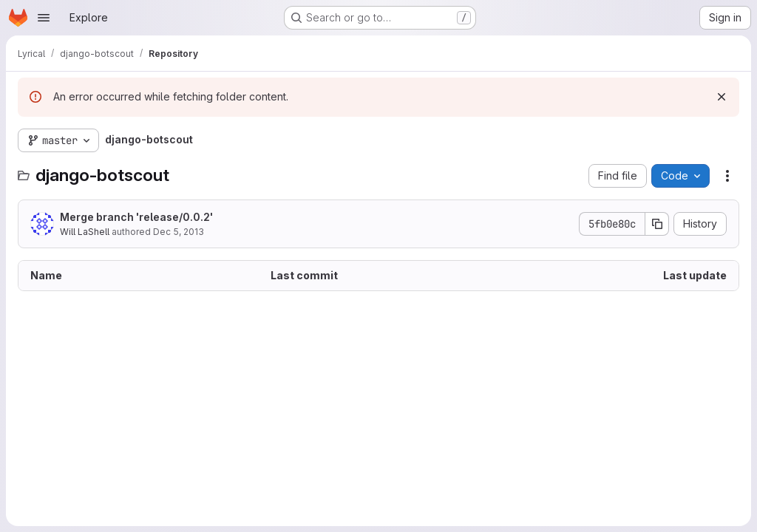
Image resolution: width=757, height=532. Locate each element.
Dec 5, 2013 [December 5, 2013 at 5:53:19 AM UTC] (179, 232)
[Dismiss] (722, 97)
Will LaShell (85, 232)
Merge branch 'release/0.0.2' (136, 217)
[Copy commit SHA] (657, 224)
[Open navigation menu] (44, 18)
